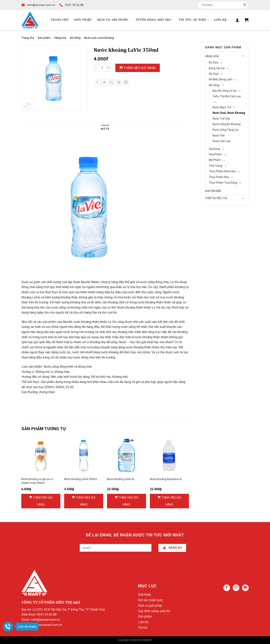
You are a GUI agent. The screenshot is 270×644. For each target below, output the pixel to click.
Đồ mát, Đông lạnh (221, 79)
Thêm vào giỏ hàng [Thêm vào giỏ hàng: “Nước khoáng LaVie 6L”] (128, 501)
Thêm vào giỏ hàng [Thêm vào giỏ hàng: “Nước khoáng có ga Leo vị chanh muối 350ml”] (43, 501)
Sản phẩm (44, 38)
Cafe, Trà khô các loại (227, 96)
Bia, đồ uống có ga (224, 91)
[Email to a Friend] (112, 83)
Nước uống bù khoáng (227, 124)
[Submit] (245, 5)
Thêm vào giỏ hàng (140, 68)
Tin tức (143, 628)
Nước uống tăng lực (226, 130)
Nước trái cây (221, 119)
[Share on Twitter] (105, 83)
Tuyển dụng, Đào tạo (155, 20)
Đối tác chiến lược (150, 600)
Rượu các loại (222, 141)
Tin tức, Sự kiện (194, 20)
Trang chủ (60, 20)
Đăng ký (172, 548)
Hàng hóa (60, 38)
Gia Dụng (214, 149)
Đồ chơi (214, 74)
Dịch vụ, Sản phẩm (114, 20)
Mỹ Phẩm (215, 160)
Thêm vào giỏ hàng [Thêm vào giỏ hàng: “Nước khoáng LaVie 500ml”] (86, 501)
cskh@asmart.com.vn (45, 620)
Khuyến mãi (213, 191)
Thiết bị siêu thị (216, 198)
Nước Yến (219, 135)
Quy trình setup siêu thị (154, 611)
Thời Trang (216, 166)
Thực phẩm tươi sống (223, 183)
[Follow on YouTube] (245, 588)
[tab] (105, 129)
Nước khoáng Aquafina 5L (166, 479)
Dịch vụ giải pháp (150, 606)
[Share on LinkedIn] (126, 83)
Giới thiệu (83, 20)
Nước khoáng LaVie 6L (121, 479)
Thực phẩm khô (219, 177)
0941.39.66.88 (47, 614)
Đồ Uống (75, 38)
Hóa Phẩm (215, 154)
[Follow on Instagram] (236, 588)
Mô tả (105, 129)
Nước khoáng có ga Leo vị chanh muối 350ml (37, 481)
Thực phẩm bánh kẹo (222, 171)
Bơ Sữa (213, 62)
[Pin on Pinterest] (119, 83)
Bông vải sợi (217, 68)
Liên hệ (222, 20)
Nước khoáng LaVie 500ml (81, 479)
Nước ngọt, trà (222, 107)
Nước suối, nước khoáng (99, 38)
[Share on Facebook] (97, 83)
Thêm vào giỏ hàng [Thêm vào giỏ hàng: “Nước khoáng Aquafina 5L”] (171, 501)
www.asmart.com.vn (48, 625)
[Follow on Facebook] (227, 588)
